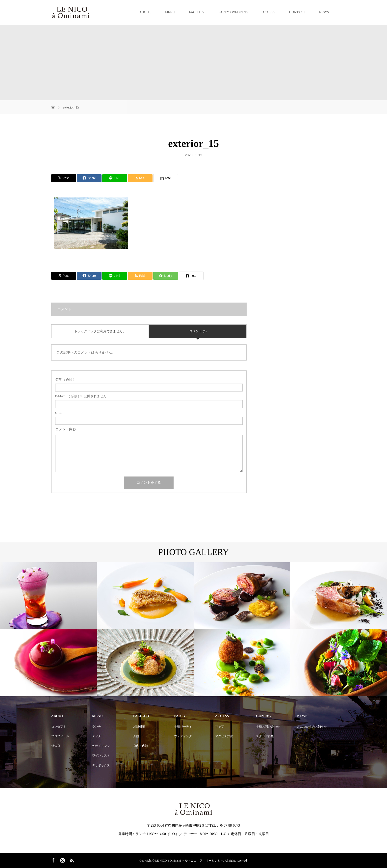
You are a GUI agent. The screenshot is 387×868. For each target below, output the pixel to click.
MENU (170, 12)
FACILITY (197, 12)
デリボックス (101, 765)
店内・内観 (141, 746)
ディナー (98, 736)
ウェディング (183, 736)
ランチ (97, 727)
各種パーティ (183, 727)
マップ (220, 727)
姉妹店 (56, 746)
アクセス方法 (224, 736)
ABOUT (145, 12)
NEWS (324, 12)
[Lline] (115, 178)
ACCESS (269, 12)
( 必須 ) (65, 379)
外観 (136, 736)
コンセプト (59, 727)
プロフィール (60, 736)
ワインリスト (101, 756)
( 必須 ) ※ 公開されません (81, 396)
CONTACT (297, 12)
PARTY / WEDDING (233, 12)
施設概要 (139, 727)
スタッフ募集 (265, 736)
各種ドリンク (101, 746)
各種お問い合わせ (268, 727)
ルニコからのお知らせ (312, 727)
